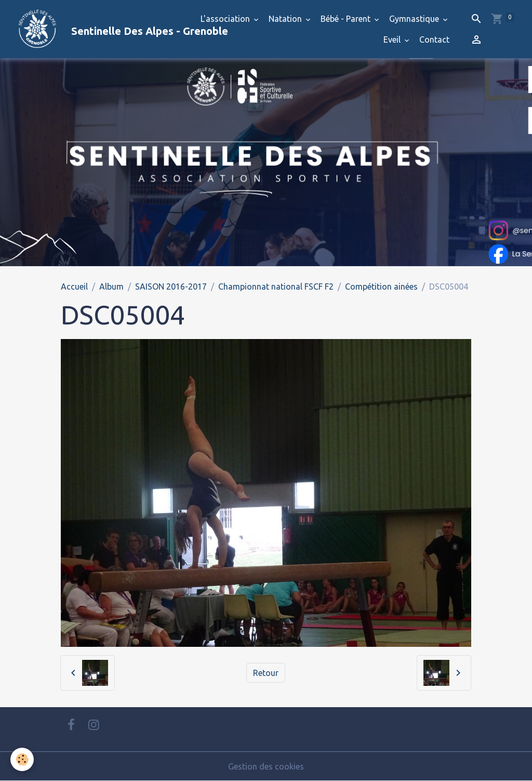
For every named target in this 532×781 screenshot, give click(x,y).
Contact (434, 40)
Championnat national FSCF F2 (276, 287)
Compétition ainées (381, 287)
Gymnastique (415, 19)
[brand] (96, 29)
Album (111, 287)
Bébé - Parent (347, 19)
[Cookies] (22, 759)
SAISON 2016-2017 (171, 287)
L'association (226, 19)
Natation (286, 19)
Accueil (74, 287)
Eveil (393, 40)
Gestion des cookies (266, 766)
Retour (266, 673)
